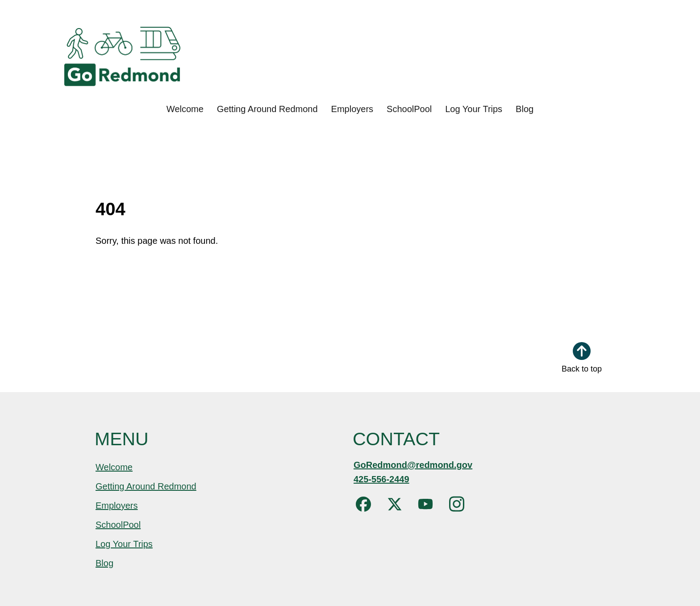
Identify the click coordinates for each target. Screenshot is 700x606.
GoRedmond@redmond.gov (413, 465)
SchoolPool (409, 109)
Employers (352, 109)
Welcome (185, 109)
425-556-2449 (381, 479)
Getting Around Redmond (267, 109)
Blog (525, 109)
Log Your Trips (474, 109)
